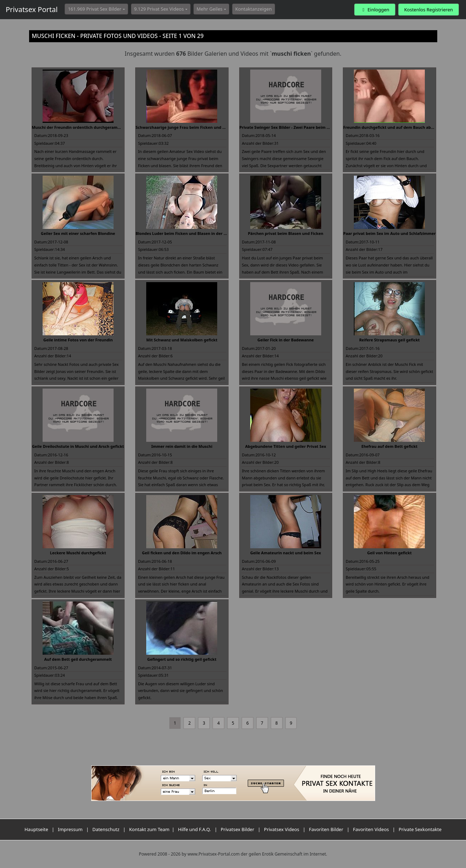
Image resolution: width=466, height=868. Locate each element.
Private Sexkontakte (420, 829)
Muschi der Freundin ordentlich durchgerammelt (79, 127)
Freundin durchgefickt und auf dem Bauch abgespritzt (396, 127)
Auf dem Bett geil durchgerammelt (78, 659)
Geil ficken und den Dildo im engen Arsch (182, 553)
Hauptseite (36, 829)
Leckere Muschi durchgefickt (78, 553)
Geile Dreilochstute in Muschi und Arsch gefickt (78, 446)
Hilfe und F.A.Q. (195, 829)
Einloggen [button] (375, 10)
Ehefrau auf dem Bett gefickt (389, 446)
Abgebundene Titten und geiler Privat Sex (286, 446)
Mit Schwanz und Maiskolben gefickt (182, 340)
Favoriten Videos (371, 829)
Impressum (70, 829)
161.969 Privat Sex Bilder (94, 9)
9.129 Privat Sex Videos (159, 9)
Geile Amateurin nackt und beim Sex (286, 553)
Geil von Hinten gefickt (389, 553)
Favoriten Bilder (326, 829)
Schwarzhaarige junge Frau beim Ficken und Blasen (185, 127)
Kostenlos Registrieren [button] (429, 10)
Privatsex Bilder (238, 829)
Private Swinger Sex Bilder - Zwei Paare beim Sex (286, 127)
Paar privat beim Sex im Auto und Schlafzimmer (389, 233)
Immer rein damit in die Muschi (182, 446)
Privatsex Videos (282, 829)
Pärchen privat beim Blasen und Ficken (286, 233)
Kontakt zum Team (149, 829)
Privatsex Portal (32, 9)
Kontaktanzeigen (254, 9)
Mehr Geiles (210, 9)
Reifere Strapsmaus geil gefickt (390, 340)
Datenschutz (106, 829)
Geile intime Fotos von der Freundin (78, 340)
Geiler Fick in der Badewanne (286, 340)
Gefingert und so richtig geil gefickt (182, 659)
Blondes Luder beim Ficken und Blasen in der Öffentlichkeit (193, 233)
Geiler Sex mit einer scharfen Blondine (78, 233)
